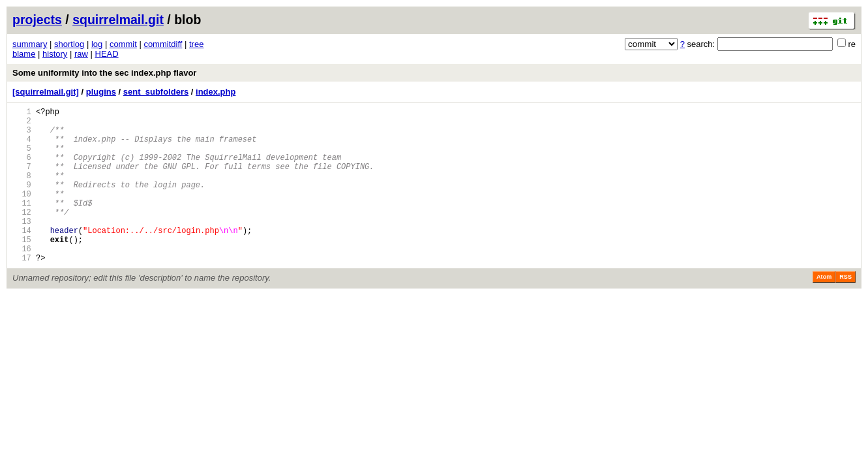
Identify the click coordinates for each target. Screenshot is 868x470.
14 (22, 258)
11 (22, 224)
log (97, 44)
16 (22, 280)
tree (196, 44)
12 (22, 235)
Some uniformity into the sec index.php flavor (104, 73)
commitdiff (163, 44)
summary (30, 44)
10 (22, 213)
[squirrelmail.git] (46, 92)
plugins (101, 92)
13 (22, 246)
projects (37, 20)
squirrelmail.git (118, 20)
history (55, 54)
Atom (824, 310)
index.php (216, 92)
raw (81, 54)
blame (24, 54)
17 (22, 291)
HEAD (107, 54)
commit (123, 44)
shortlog (69, 44)
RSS (846, 310)
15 (22, 269)
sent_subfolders (156, 92)
